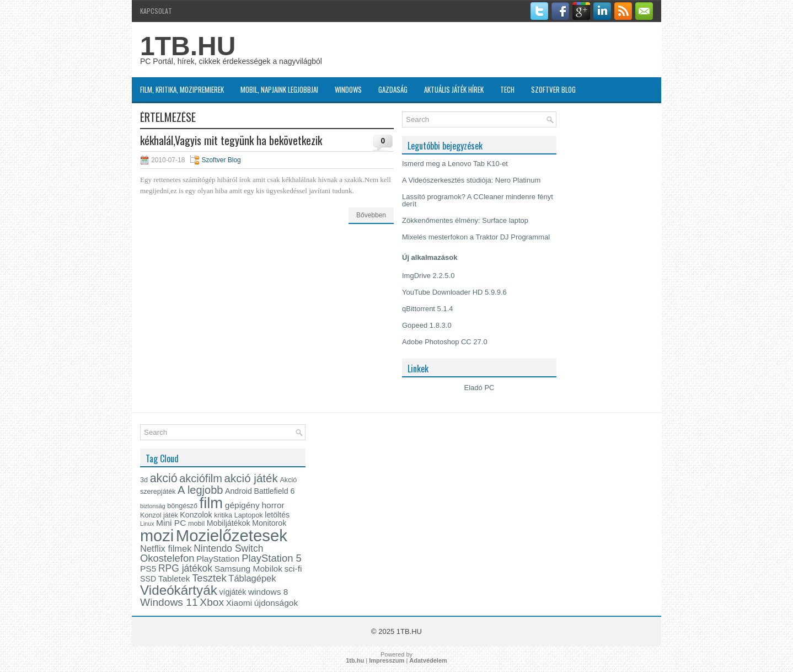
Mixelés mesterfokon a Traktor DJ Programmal (476, 237)
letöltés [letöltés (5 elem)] (277, 515)
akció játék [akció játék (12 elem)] (251, 478)
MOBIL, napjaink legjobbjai (279, 89)
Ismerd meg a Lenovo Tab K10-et (455, 164)
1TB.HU (188, 46)
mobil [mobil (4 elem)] (196, 524)
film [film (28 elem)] (211, 503)
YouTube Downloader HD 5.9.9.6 (454, 292)
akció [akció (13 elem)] (164, 478)
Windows (348, 89)
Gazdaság (393, 89)
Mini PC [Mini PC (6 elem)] (171, 523)
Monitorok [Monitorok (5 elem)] (269, 523)
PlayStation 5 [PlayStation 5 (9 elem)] (272, 558)
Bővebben (371, 215)
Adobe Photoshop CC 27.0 (445, 342)
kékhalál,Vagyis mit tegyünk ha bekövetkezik (231, 140)
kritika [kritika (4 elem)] (223, 515)
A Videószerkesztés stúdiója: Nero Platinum (471, 180)
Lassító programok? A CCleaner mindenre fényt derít (478, 200)
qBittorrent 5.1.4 (428, 309)
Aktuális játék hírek (454, 89)
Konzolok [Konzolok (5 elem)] (196, 515)
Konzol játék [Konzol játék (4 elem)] (159, 515)
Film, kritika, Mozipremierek (182, 89)
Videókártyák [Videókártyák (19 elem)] (179, 590)
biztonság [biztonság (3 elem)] (153, 506)
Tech (507, 89)
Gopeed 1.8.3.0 (427, 325)
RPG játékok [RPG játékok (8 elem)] (185, 568)
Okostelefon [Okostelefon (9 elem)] (167, 558)
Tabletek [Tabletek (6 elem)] (174, 578)
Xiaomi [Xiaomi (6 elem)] (239, 603)
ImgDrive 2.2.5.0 (428, 276)
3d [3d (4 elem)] (144, 480)
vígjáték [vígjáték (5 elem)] (232, 592)
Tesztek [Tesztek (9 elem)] (209, 578)
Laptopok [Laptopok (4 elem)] (249, 515)
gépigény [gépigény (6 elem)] (242, 505)
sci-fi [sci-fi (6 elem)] (293, 569)
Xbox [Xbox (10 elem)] (212, 602)
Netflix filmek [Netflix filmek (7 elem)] (166, 548)
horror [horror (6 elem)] (273, 505)
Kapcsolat (156, 11)
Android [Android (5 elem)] (239, 491)
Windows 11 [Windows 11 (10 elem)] (169, 602)
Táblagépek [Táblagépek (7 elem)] (252, 578)
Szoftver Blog (553, 89)
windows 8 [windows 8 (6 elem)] (268, 592)
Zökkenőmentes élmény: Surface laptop (465, 220)
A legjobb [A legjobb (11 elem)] (200, 490)
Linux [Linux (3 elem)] (147, 524)
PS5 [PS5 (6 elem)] (148, 569)
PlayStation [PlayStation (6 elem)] (218, 559)
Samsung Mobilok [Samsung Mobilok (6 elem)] (248, 569)
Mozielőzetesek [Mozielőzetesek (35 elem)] (232, 535)
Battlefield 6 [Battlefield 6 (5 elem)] (274, 491)
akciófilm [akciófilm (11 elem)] (201, 478)
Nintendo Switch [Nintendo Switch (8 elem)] (228, 548)
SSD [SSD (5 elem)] (148, 579)
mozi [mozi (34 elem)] (157, 536)
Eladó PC (479, 388)
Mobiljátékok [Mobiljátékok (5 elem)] (229, 523)
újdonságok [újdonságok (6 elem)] (276, 603)
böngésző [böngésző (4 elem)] (182, 506)
